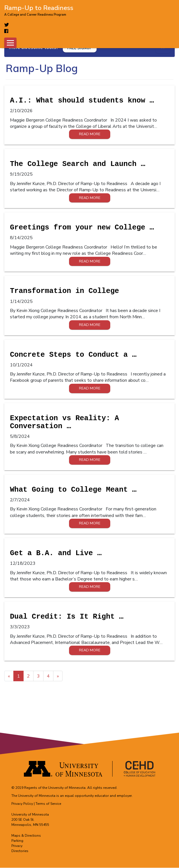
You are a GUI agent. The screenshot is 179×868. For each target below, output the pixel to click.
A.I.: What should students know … (82, 101)
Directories (20, 851)
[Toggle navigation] (10, 43)
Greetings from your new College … (82, 228)
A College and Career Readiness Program (35, 15)
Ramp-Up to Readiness (39, 7)
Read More (90, 134)
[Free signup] (80, 48)
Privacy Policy (22, 804)
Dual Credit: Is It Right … (67, 617)
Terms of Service (48, 804)
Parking (17, 841)
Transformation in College (64, 291)
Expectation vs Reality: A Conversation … (64, 422)
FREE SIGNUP (80, 48)
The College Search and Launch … (78, 164)
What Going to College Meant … (73, 490)
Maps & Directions (26, 836)
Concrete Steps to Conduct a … (73, 355)
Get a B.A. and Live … (56, 554)
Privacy (17, 846)
